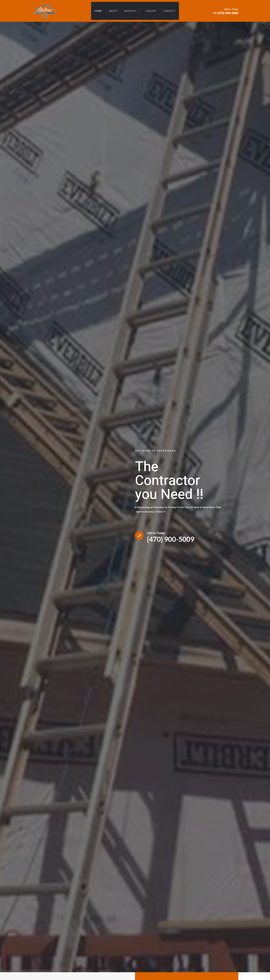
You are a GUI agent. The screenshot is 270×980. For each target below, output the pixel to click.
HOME (95, 11)
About (112, 11)
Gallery (152, 11)
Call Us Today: (160, 533)
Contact (172, 11)
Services (132, 11)
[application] (137, 11)
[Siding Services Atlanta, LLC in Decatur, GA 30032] (45, 10)
